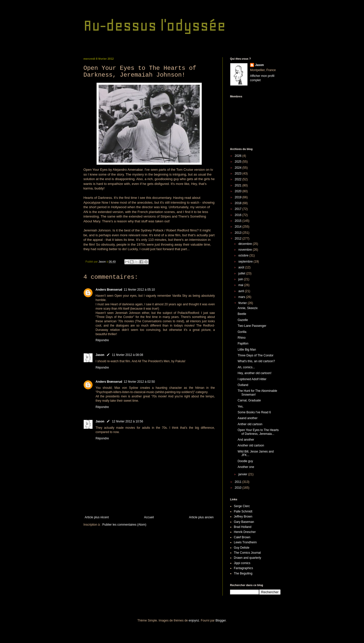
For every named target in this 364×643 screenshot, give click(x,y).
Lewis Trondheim (245, 542)
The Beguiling (243, 573)
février (243, 303)
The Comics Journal (247, 553)
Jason (100, 355)
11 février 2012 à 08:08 (128, 355)
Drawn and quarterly (247, 558)
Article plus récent (97, 517)
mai (241, 285)
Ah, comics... (246, 367)
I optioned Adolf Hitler (252, 379)
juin (241, 279)
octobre (244, 255)
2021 (239, 185)
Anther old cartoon (250, 424)
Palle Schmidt (243, 511)
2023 (239, 174)
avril (242, 291)
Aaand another (248, 418)
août (242, 267)
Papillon (243, 344)
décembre (246, 244)
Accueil (149, 517)
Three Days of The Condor (256, 355)
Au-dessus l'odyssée (155, 25)
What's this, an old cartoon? (256, 361)
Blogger (221, 620)
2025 (239, 162)
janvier (243, 474)
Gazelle (243, 320)
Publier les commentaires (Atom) (124, 525)
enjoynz (194, 620)
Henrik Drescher (245, 532)
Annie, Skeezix (248, 308)
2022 (239, 179)
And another (246, 440)
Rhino (242, 338)
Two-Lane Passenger (252, 326)
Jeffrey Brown (243, 517)
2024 (239, 168)
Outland (243, 385)
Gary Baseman (244, 522)
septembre (246, 262)
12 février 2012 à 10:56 (128, 421)
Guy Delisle (242, 548)
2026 (239, 156)
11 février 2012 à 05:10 (139, 290)
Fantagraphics (243, 568)
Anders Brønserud (109, 290)
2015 (239, 221)
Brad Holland (243, 527)
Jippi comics (242, 563)
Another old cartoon (251, 445)
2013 (239, 233)
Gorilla (242, 332)
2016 (239, 215)
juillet (242, 273)
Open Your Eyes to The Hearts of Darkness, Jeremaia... (258, 432)
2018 (239, 203)
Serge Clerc (242, 506)
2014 (239, 227)
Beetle (242, 314)
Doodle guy (245, 461)
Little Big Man (247, 350)
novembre (246, 250)
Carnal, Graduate (249, 400)
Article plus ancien (201, 517)
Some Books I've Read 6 (254, 412)
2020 (239, 191)
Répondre (102, 340)
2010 (239, 488)
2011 (239, 482)
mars (242, 297)
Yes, (241, 406)
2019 (239, 197)
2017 (239, 209)
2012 (239, 239)
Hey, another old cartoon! (255, 373)
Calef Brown (242, 537)
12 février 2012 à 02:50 (139, 382)
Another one (246, 467)
